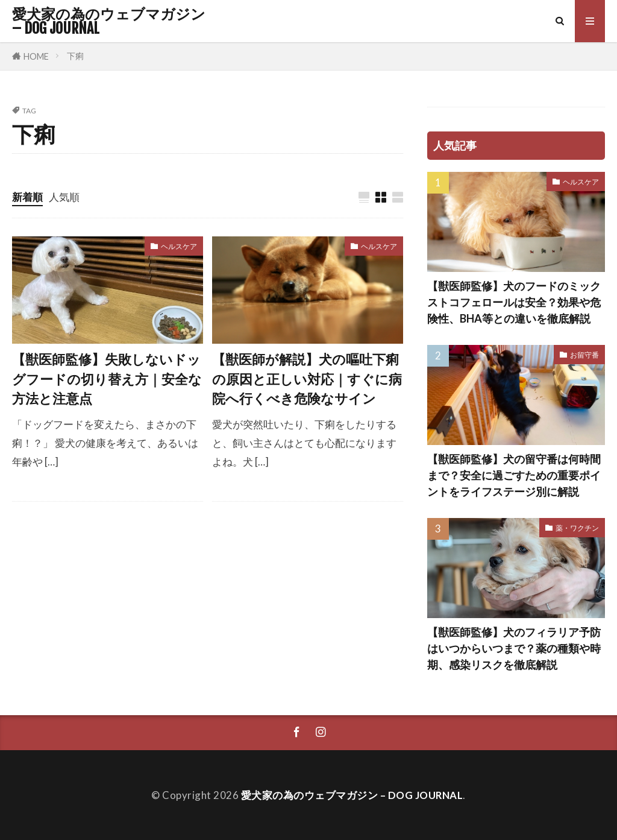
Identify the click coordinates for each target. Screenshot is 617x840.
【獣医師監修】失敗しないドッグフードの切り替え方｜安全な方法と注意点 (107, 379)
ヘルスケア (179, 246)
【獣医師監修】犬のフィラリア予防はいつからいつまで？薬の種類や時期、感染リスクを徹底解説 (514, 648)
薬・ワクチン (577, 528)
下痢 (75, 56)
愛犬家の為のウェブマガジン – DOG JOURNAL (109, 21)
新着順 (27, 197)
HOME (36, 56)
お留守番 (584, 355)
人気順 (64, 197)
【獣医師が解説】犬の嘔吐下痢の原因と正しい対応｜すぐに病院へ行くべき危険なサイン (307, 379)
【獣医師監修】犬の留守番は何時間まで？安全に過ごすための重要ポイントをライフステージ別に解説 (514, 475)
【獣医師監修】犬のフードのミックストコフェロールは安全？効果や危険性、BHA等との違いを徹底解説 (514, 302)
